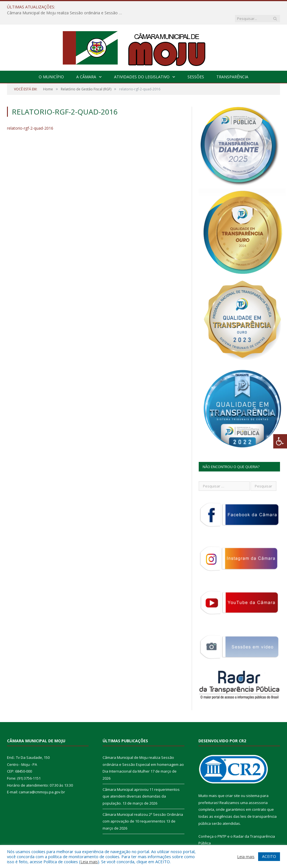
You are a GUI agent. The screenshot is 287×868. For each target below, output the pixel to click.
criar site (233, 784)
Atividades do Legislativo (142, 65)
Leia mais (89, 862)
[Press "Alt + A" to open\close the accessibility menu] (280, 441)
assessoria (258, 791)
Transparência (232, 65)
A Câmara (86, 65)
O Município (51, 65)
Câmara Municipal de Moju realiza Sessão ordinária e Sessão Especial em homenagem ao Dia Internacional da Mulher (126, 7)
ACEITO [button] (269, 856)
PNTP (222, 825)
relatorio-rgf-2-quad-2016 (30, 117)
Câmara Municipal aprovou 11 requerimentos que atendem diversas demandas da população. (141, 785)
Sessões (196, 65)
